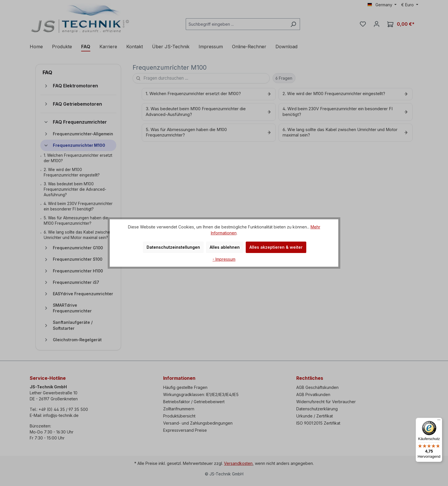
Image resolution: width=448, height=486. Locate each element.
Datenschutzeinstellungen (173, 247)
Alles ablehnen (225, 247)
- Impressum (224, 259)
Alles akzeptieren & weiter (276, 247)
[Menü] (439, 421)
